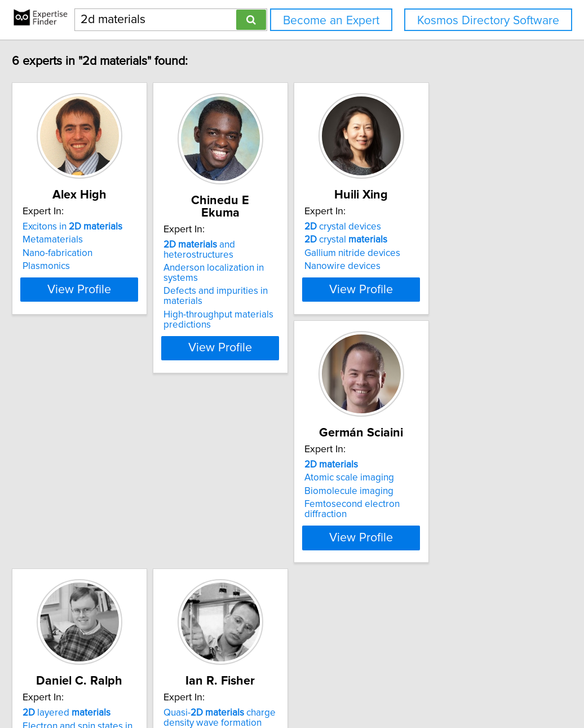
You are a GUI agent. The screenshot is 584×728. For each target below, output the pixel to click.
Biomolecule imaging (94, 527)
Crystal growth (418, 550)
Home (357, 687)
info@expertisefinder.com (294, 687)
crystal (429, 240)
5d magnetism (417, 524)
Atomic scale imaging (94, 514)
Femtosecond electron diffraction (119, 540)
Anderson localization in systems (287, 255)
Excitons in (99, 227)
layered (262, 501)
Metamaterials (79, 240)
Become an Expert (331, 21)
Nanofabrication (252, 561)
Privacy (388, 687)
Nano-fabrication (84, 253)
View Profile (120, 320)
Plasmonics (73, 266)
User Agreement (437, 687)
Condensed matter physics (444, 537)
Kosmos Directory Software (488, 21)
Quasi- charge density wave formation (443, 506)
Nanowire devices (425, 266)
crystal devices (426, 227)
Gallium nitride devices (435, 253)
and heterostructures (254, 237)
